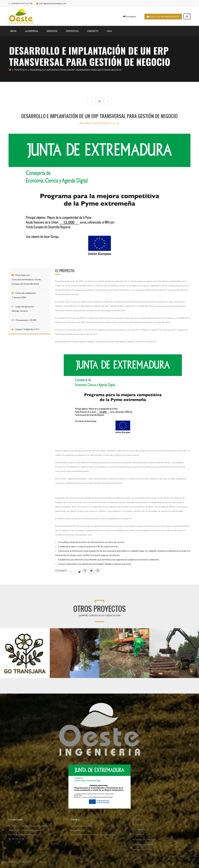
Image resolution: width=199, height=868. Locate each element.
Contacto (139, 834)
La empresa (140, 829)
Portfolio (21, 70)
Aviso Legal (140, 849)
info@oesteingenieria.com (53, 4)
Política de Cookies (144, 844)
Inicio (137, 819)
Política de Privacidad (145, 839)
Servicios (139, 824)
